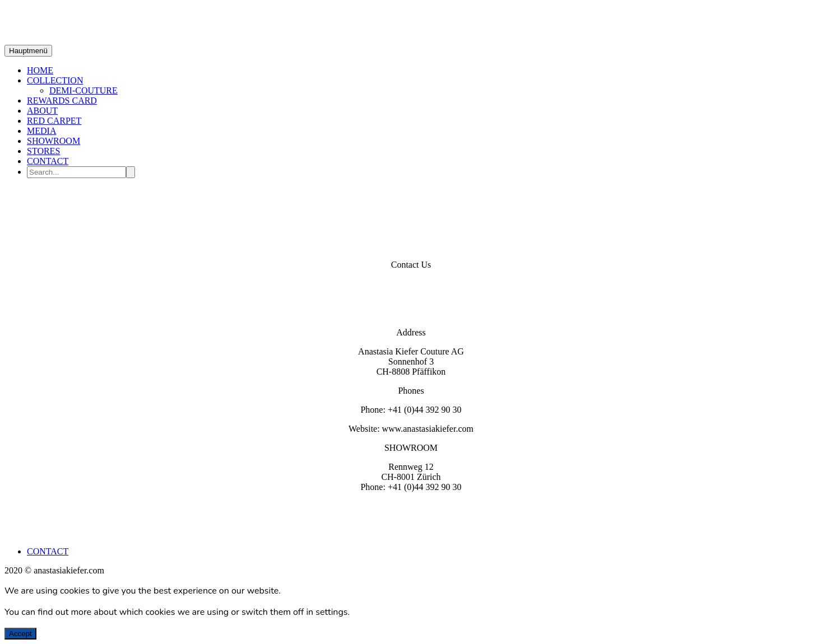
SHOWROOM (54, 141)
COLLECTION (55, 80)
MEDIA (41, 131)
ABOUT (42, 111)
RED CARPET (54, 121)
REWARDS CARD (62, 101)
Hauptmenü (28, 51)
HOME (40, 70)
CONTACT (48, 161)
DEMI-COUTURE (83, 90)
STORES (43, 151)
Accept (20, 634)
